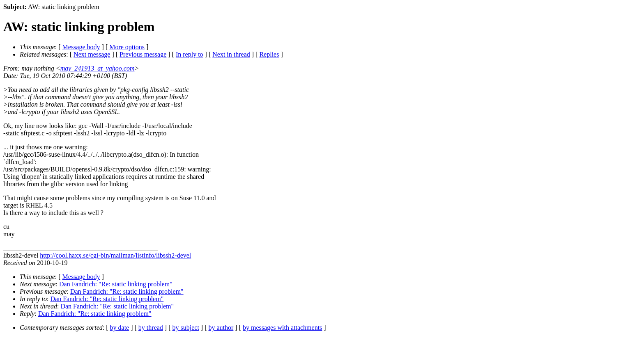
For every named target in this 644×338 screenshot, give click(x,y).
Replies (269, 54)
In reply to (190, 54)
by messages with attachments (282, 328)
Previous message (143, 54)
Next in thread (231, 54)
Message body (81, 47)
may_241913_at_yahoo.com (98, 68)
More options (127, 47)
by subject (186, 328)
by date (120, 328)
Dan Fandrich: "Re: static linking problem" (116, 284)
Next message (92, 54)
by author (221, 328)
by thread (151, 328)
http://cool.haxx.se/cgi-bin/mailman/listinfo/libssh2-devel (115, 255)
